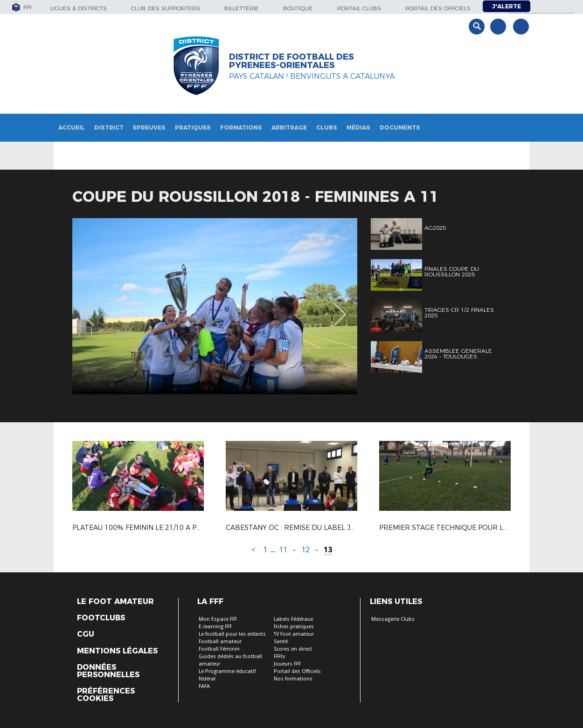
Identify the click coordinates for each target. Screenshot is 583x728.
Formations (241, 127)
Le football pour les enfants (232, 634)
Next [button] (340, 308)
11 (283, 550)
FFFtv (279, 656)
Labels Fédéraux (294, 619)
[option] (215, 306)
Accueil (72, 127)
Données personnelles (108, 671)
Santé (281, 642)
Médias (358, 127)
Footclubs (101, 618)
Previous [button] (88, 308)
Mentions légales (117, 651)
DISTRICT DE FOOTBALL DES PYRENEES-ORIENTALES (291, 61)
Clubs (327, 127)
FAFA (204, 686)
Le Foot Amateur (115, 602)
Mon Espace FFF (218, 619)
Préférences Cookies (106, 695)
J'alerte (507, 6)
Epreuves (149, 127)
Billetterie (242, 8)
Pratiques (193, 127)
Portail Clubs (359, 8)
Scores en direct (293, 649)
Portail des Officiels (297, 671)
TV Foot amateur (294, 634)
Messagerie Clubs (393, 619)
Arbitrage (289, 127)
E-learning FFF (215, 627)
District (109, 127)
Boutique (298, 8)
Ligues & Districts (79, 8)
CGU (86, 634)
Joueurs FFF (287, 664)
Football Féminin (219, 649)
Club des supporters (166, 8)
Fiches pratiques (294, 627)
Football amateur (220, 642)
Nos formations (293, 679)
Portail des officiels (438, 8)
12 (305, 550)
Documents (400, 127)
